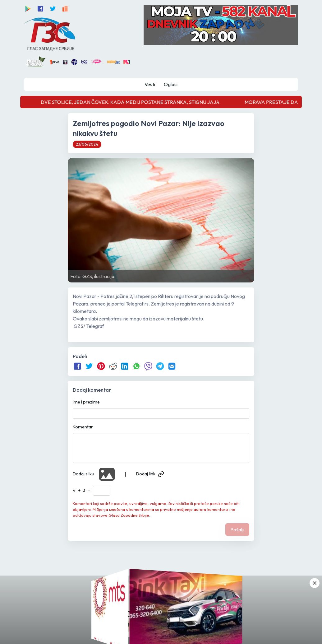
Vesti (150, 84)
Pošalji (237, 530)
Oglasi (171, 84)
